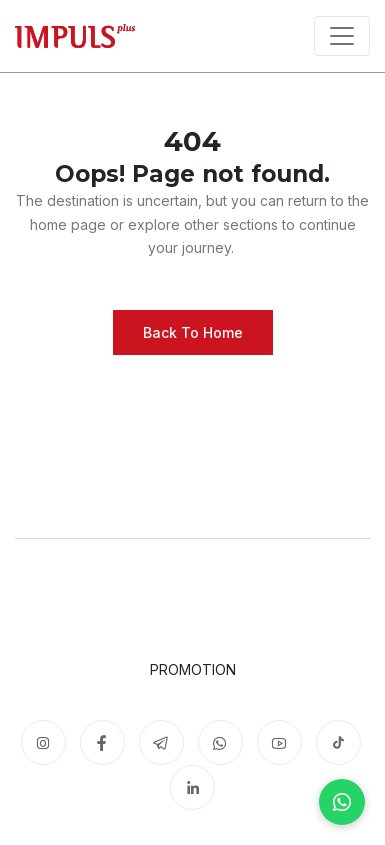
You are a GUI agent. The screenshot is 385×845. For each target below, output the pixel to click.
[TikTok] (338, 742)
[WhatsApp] (342, 802)
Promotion (193, 669)
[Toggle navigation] (342, 36)
